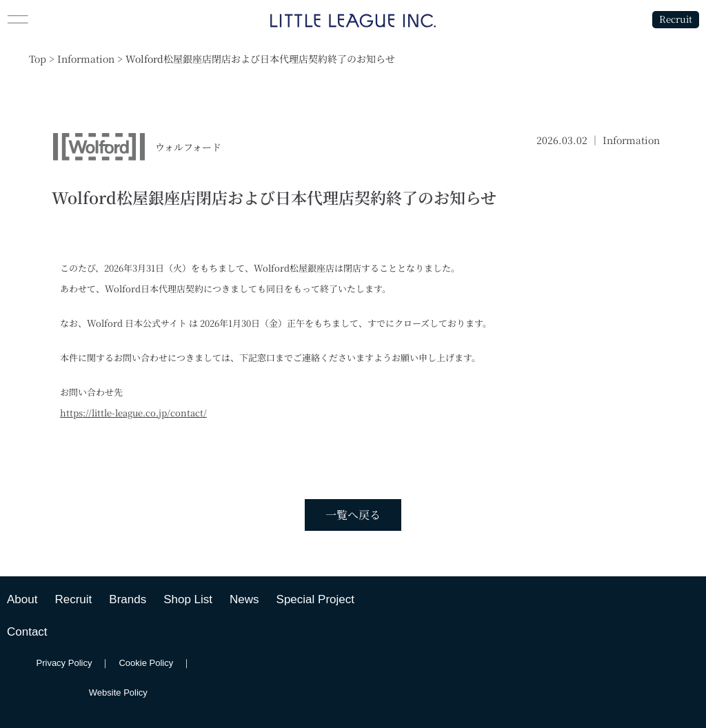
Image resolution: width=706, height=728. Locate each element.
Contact (27, 632)
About (22, 599)
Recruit (673, 19)
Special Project (315, 599)
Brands (128, 599)
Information (631, 140)
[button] (88, 20)
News (244, 599)
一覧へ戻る (353, 515)
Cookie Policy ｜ (159, 663)
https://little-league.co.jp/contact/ (133, 413)
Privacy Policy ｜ (78, 663)
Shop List (188, 599)
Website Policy (118, 692)
